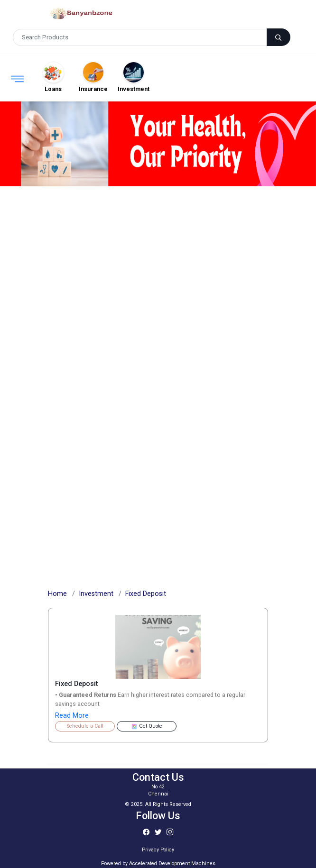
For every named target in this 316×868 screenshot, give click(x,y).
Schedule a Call (85, 726)
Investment (96, 594)
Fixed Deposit (146, 594)
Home (57, 594)
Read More (72, 716)
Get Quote (147, 726)
